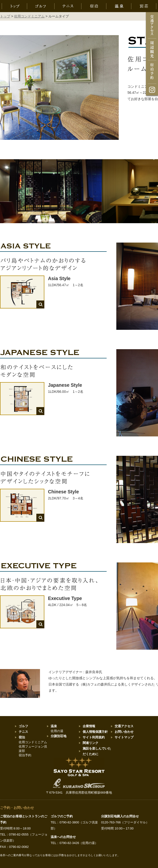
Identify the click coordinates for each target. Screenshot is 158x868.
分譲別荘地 (59, 736)
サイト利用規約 (94, 737)
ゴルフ (23, 726)
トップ (5, 16)
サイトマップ (124, 737)
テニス (23, 732)
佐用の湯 (57, 731)
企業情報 (89, 726)
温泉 (54, 726)
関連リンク (91, 743)
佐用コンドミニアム (29, 16)
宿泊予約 (25, 755)
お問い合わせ (124, 732)
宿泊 (22, 737)
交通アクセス (124, 726)
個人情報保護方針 (95, 732)
